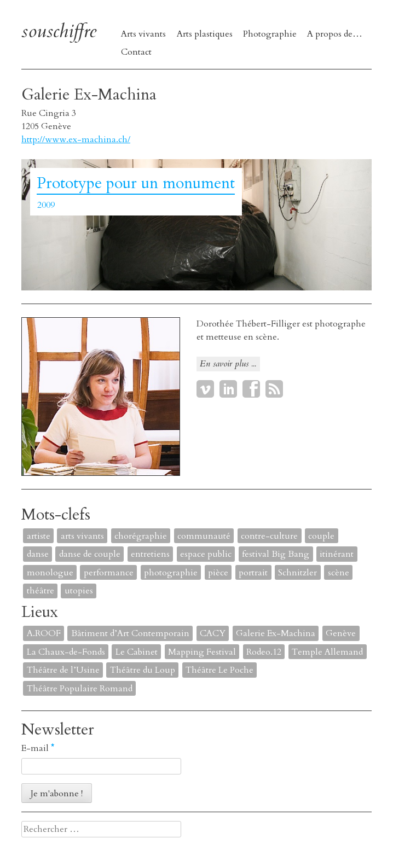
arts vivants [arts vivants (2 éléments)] (82, 536)
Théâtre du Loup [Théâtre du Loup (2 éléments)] (143, 670)
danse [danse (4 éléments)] (38, 554)
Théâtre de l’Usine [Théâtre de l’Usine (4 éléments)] (63, 670)
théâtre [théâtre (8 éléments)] (41, 591)
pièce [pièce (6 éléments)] (218, 573)
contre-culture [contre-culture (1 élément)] (269, 536)
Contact (136, 52)
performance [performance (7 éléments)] (109, 573)
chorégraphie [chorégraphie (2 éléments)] (141, 536)
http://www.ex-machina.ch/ (76, 139)
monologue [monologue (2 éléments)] (50, 573)
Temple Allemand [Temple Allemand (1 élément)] (327, 652)
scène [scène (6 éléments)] (339, 573)
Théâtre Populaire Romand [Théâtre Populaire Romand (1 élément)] (80, 689)
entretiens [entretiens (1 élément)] (150, 554)
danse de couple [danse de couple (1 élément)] (90, 554)
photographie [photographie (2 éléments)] (171, 573)
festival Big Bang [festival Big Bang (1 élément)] (276, 554)
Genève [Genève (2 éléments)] (341, 633)
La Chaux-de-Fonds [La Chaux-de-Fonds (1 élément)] (66, 652)
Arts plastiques (205, 34)
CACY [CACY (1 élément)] (213, 633)
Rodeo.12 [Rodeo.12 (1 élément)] (264, 652)
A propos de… (335, 34)
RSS (274, 389)
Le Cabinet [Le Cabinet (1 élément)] (137, 652)
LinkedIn (228, 389)
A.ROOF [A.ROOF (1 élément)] (44, 633)
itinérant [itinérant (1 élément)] (337, 554)
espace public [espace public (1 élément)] (206, 554)
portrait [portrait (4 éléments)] (253, 573)
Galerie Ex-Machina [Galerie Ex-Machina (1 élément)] (276, 633)
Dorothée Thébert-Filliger (248, 324)
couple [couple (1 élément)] (321, 536)
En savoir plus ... (228, 364)
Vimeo (205, 389)
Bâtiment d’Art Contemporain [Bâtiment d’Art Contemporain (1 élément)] (130, 633)
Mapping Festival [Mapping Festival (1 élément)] (202, 652)
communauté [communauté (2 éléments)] (204, 536)
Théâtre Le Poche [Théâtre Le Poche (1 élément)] (219, 670)
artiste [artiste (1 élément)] (39, 536)
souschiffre (59, 31)
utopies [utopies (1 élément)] (79, 591)
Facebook (251, 389)
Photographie (270, 34)
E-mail (38, 748)
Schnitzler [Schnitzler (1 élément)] (297, 573)
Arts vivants (143, 34)
